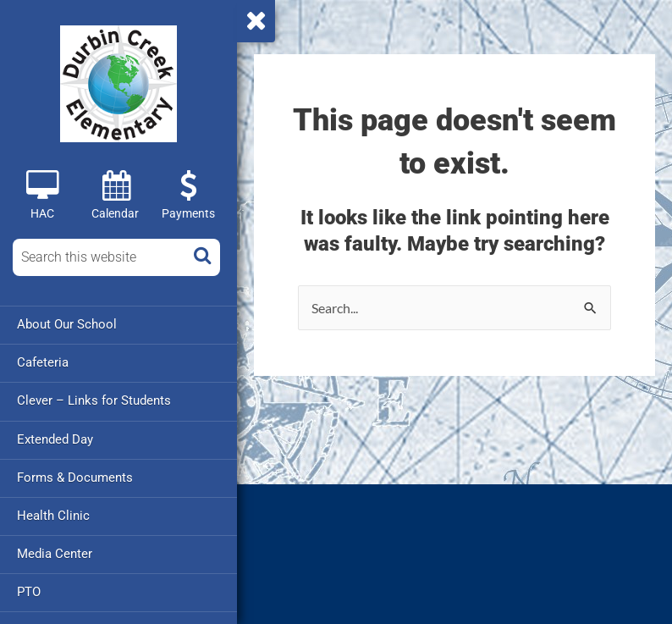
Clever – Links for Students (94, 400)
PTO (29, 591)
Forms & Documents (75, 477)
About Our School (67, 324)
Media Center (55, 553)
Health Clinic (53, 515)
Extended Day (55, 439)
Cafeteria (43, 362)
